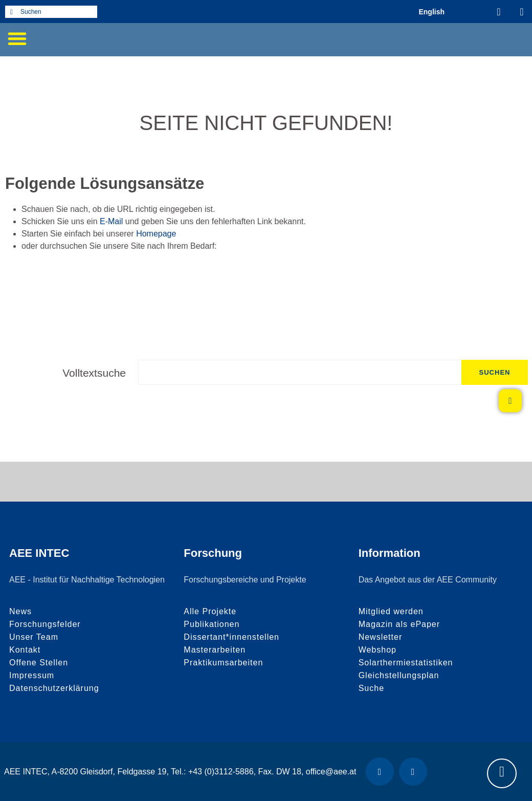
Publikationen (212, 624)
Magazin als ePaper (399, 624)
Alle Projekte (210, 611)
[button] (17, 38)
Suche (371, 688)
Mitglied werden (391, 611)
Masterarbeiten (215, 650)
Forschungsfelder (45, 624)
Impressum (32, 675)
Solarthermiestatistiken (406, 663)
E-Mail (111, 221)
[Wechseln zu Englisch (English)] (431, 12)
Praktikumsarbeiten (223, 663)
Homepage (156, 234)
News (20, 611)
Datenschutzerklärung (54, 688)
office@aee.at (331, 772)
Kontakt (25, 650)
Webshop (378, 650)
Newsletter (381, 637)
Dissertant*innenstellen (231, 637)
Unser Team (34, 637)
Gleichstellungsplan (399, 675)
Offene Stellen (39, 663)
